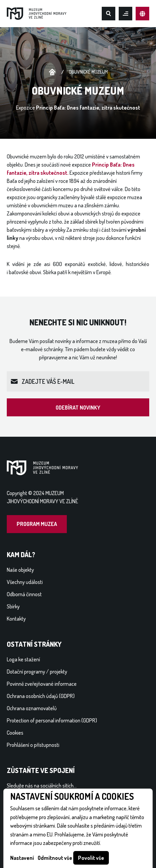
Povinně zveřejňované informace (42, 684)
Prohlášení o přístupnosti (33, 745)
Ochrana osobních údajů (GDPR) (41, 696)
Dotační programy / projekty (37, 672)
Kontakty (16, 619)
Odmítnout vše (55, 858)
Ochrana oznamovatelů (32, 708)
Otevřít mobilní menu (125, 14)
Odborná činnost (24, 594)
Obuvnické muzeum (88, 72)
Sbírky (13, 606)
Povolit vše (91, 858)
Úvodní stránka (52, 72)
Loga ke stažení (23, 659)
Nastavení (22, 858)
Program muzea (37, 524)
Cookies (15, 733)
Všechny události (25, 582)
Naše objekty (20, 570)
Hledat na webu (109, 14)
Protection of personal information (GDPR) (52, 720)
